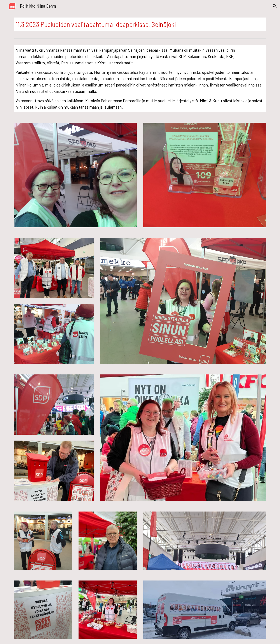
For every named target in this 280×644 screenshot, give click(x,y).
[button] (275, 6)
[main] (140, 24)
